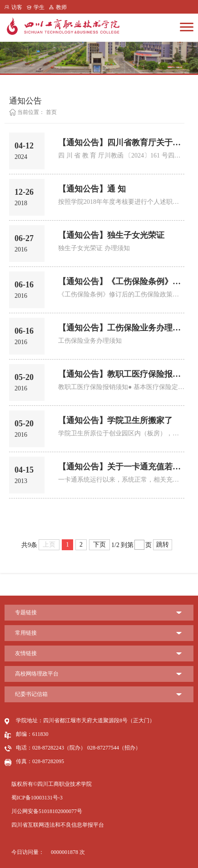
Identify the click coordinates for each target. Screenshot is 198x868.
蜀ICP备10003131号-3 (37, 798)
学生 (39, 7)
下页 (99, 545)
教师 (61, 7)
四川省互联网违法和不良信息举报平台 (58, 825)
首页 (51, 112)
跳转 (163, 545)
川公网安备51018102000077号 (47, 811)
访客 (17, 7)
